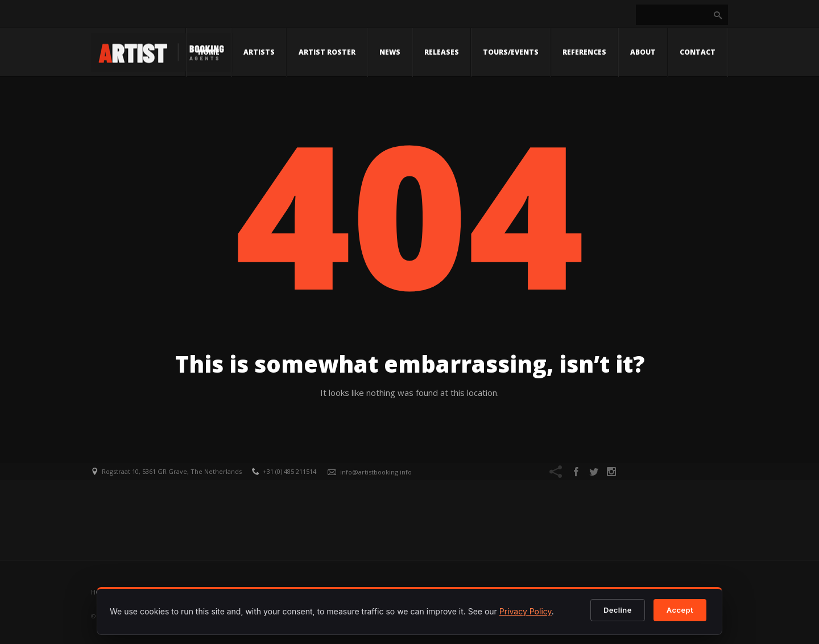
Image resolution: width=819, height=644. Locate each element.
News (390, 52)
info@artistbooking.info (376, 472)
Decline (618, 610)
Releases (442, 52)
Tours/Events (511, 52)
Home (209, 52)
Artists (259, 52)
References (584, 52)
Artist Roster (327, 52)
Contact (698, 52)
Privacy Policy (526, 611)
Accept (680, 610)
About (643, 52)
